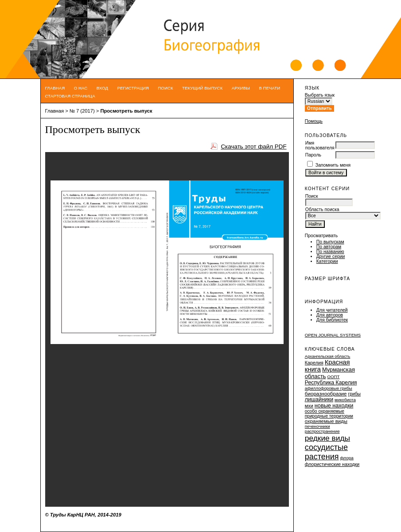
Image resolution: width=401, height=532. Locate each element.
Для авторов (330, 315)
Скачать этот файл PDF (253, 147)
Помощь (314, 121)
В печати (269, 88)
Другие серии (331, 256)
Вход (102, 88)
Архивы (241, 88)
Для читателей (332, 310)
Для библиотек (332, 320)
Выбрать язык (320, 95)
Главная (55, 88)
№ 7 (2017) (82, 111)
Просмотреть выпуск (126, 111)
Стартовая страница (70, 96)
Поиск (165, 88)
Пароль (313, 155)
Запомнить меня (333, 165)
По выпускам (330, 242)
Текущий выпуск (202, 88)
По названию (330, 252)
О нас (81, 88)
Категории (327, 261)
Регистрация (133, 88)
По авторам (329, 247)
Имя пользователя (320, 145)
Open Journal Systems (333, 335)
